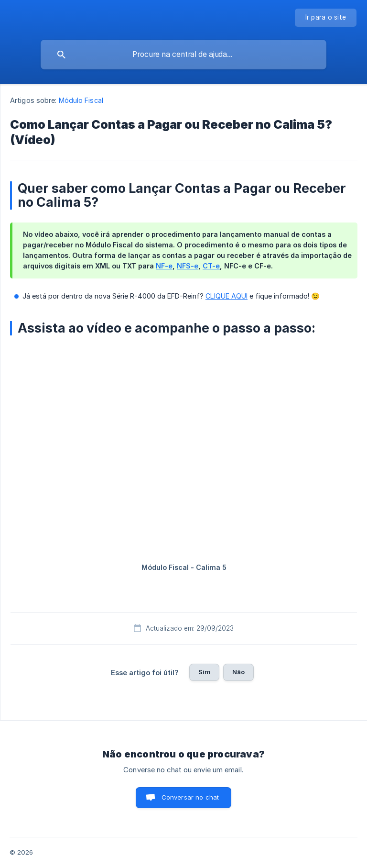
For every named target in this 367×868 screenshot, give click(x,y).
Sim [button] (204, 672)
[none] (326, 18)
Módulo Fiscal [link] (81, 100)
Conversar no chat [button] (190, 797)
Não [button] (238, 672)
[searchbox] (183, 55)
